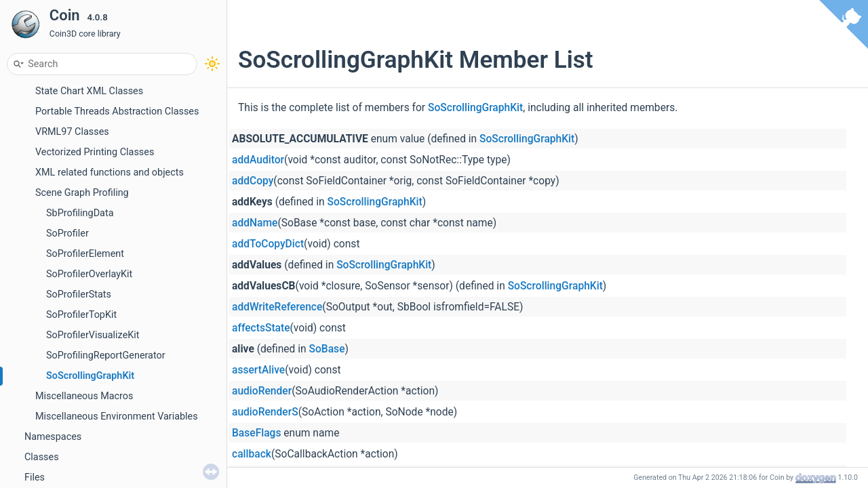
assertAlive (258, 370)
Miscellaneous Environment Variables (117, 416)
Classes (42, 457)
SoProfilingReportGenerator (106, 355)
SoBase (327, 349)
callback (252, 454)
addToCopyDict (268, 244)
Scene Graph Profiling (82, 193)
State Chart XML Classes (89, 91)
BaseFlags (256, 433)
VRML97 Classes (72, 132)
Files (35, 477)
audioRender (262, 391)
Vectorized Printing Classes (95, 152)
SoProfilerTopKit (81, 315)
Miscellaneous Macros (84, 396)
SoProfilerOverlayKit (89, 274)
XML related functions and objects (110, 172)
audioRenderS (265, 412)
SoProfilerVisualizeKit (93, 335)
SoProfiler (67, 233)
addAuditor (258, 160)
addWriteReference (277, 307)
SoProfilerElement (85, 254)
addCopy (253, 181)
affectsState (261, 328)
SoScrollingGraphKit (90, 376)
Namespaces (53, 437)
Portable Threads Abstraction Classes (117, 111)
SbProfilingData (80, 213)
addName (255, 223)
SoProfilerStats (79, 294)
